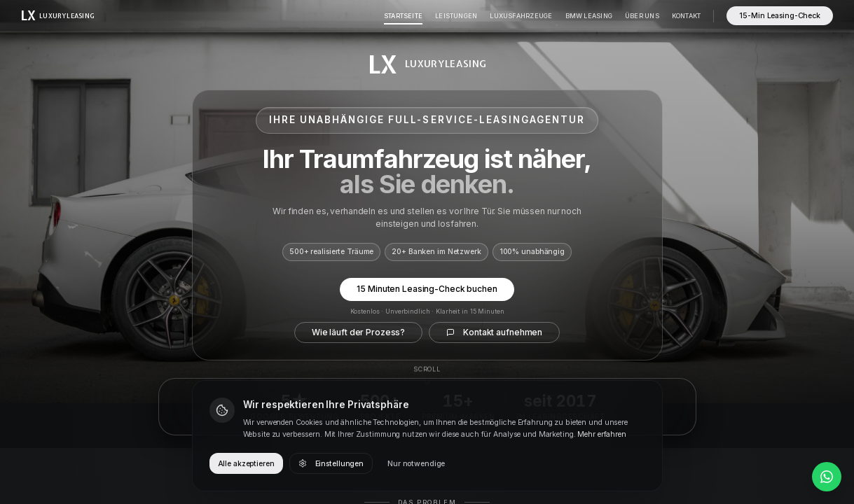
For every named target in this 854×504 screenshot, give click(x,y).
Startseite (403, 16)
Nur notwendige (416, 464)
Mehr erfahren (601, 434)
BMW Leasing (589, 16)
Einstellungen (331, 464)
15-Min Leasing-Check (780, 16)
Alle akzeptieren (246, 464)
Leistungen (456, 16)
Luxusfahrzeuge (521, 16)
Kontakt (687, 16)
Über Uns (642, 16)
